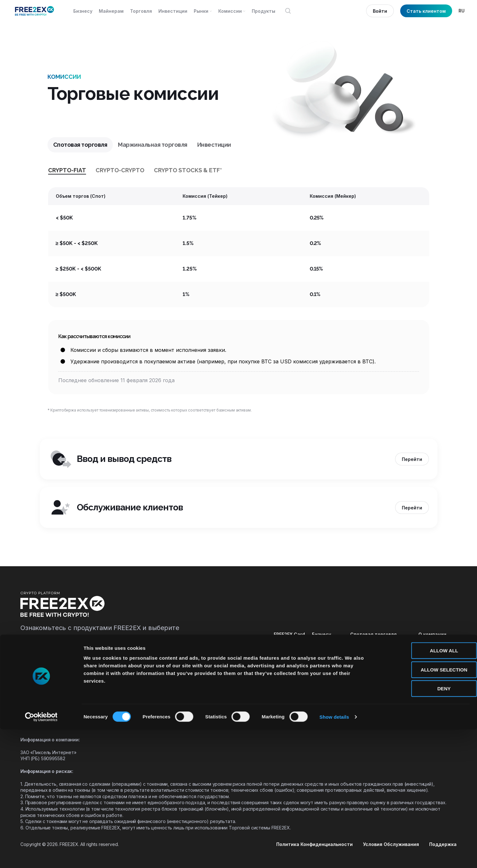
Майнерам (324, 646)
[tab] (80, 145)
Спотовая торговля (373, 634)
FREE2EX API (287, 646)
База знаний (433, 658)
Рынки (319, 670)
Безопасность (435, 646)
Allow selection (424, 808)
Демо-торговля (369, 670)
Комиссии (324, 658)
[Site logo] (35, 11)
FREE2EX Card (289, 634)
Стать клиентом (426, 11)
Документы (432, 670)
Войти (380, 11)
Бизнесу (322, 634)
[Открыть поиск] (288, 11)
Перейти (412, 459)
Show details (334, 855)
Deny (424, 827)
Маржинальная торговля (380, 646)
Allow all (424, 789)
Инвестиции (365, 658)
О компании (432, 634)
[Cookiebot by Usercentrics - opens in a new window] (41, 856)
